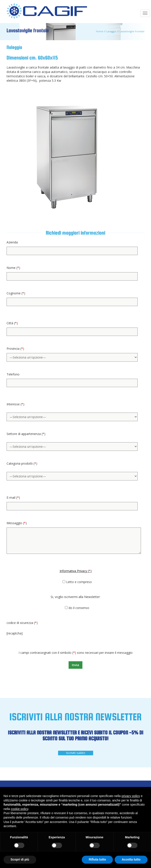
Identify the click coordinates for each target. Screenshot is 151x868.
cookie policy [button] (19, 809)
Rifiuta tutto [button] (97, 859)
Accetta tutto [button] (131, 859)
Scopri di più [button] (20, 859)
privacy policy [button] (131, 796)
